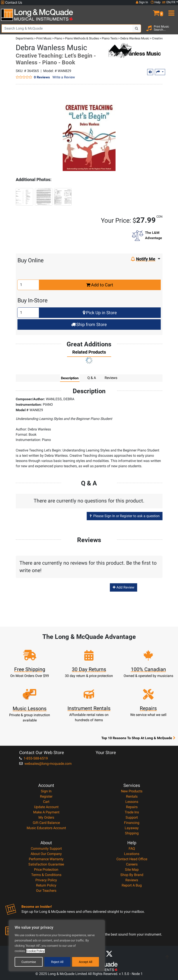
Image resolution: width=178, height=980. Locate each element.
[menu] (171, 11)
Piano (58, 38)
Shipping (132, 833)
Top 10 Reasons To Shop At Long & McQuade (138, 738)
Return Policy (46, 885)
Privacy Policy (46, 880)
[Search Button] (137, 28)
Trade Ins (132, 812)
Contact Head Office (132, 859)
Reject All (57, 962)
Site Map (132, 870)
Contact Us (11, 3)
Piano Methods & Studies (82, 38)
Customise (29, 962)
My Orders (46, 817)
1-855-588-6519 (34, 758)
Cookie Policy (36, 951)
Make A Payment (46, 812)
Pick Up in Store (100, 313)
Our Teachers (46, 891)
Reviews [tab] (111, 378)
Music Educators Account (46, 828)
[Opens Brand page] (135, 51)
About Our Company (46, 854)
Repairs (132, 807)
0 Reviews (42, 77)
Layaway (132, 828)
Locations (132, 854)
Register (46, 796)
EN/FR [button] (169, 2)
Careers (132, 864)
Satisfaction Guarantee (46, 864)
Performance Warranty (46, 859)
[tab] (89, 353)
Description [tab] (70, 378)
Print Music (44, 38)
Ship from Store (89, 324)
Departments (25, 38)
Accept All (86, 962)
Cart (46, 802)
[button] (156, 11)
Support (132, 817)
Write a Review (64, 77)
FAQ (132, 849)
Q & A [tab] (92, 378)
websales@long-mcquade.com (45, 764)
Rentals (132, 796)
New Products (132, 791)
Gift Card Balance (46, 823)
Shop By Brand (132, 875)
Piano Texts (110, 38)
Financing (132, 823)
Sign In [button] (142, 2)
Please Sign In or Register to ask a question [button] (125, 516)
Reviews (132, 880)
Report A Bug (132, 885)
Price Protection (46, 870)
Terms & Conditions (46, 875)
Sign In (46, 791)
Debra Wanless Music (135, 38)
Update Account (46, 807)
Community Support (46, 849)
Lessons (132, 802)
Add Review (124, 587)
